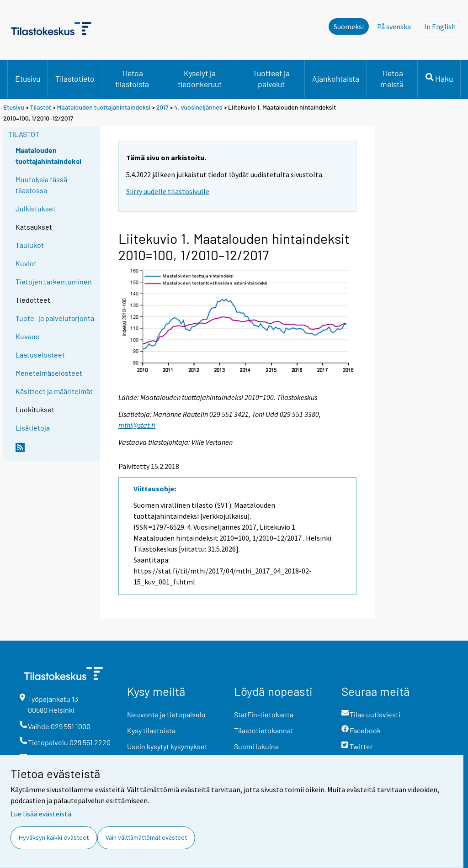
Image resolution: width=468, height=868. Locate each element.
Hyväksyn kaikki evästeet (54, 837)
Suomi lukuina (256, 746)
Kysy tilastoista (151, 730)
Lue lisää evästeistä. (42, 814)
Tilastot (40, 107)
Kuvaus (27, 336)
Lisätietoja (33, 428)
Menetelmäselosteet (49, 373)
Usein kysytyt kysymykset (167, 746)
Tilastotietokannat (264, 730)
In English (442, 26)
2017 (162, 107)
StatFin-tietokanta (264, 714)
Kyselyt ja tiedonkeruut (200, 79)
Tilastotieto (75, 79)
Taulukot (30, 245)
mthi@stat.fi (137, 425)
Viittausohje (154, 489)
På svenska (394, 26)
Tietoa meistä (392, 79)
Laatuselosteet (40, 355)
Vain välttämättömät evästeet (146, 837)
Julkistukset (36, 208)
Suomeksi (349, 26)
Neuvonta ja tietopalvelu (166, 714)
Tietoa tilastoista (132, 79)
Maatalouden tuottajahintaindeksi (104, 107)
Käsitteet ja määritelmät (54, 391)
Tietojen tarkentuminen (54, 281)
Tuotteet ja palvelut (271, 79)
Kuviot (26, 263)
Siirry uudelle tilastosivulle (168, 191)
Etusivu (28, 79)
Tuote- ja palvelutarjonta (55, 318)
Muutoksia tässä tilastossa (41, 185)
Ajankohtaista (336, 79)
